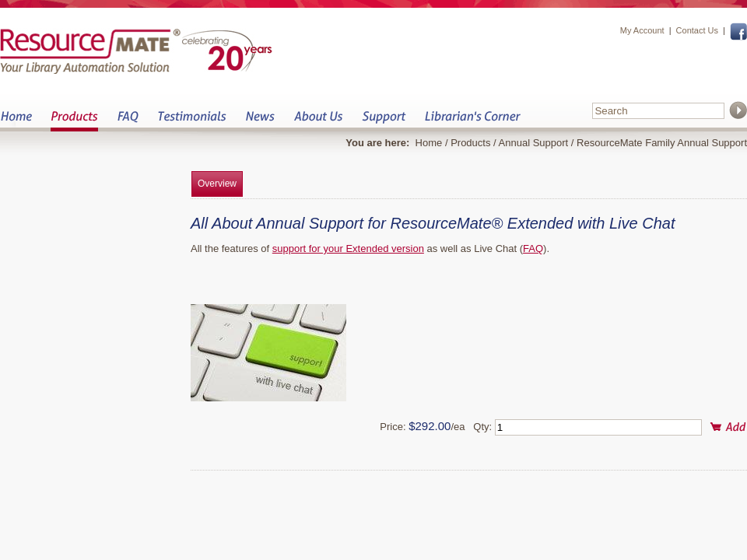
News (260, 121)
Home (16, 121)
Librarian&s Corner (473, 121)
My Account (642, 30)
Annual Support (534, 143)
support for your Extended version (348, 248)
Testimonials (192, 121)
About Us (318, 121)
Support (384, 121)
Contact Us (697, 30)
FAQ (128, 121)
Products (74, 121)
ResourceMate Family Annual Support (662, 143)
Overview (217, 184)
